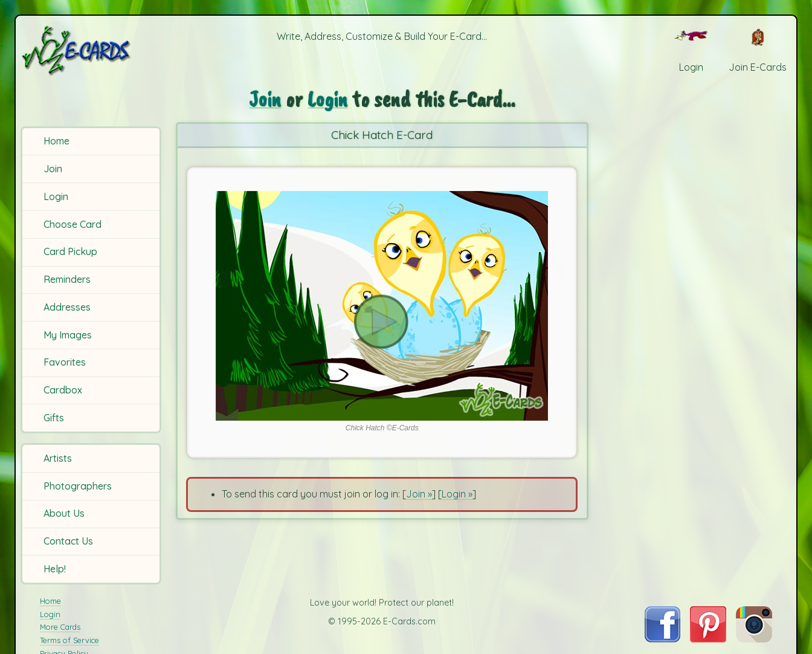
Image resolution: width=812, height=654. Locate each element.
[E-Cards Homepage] (93, 50)
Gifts (54, 418)
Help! (55, 569)
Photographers (78, 486)
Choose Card (72, 224)
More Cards (60, 627)
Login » (457, 494)
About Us (64, 513)
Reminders (67, 279)
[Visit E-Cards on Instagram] (754, 639)
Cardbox (63, 390)
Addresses (67, 307)
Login (56, 196)
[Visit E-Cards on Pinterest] (708, 639)
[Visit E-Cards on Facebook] (662, 639)
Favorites (65, 362)
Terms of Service (69, 640)
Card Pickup (70, 251)
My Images (68, 335)
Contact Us (68, 541)
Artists (58, 458)
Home (56, 141)
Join (53, 169)
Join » (419, 494)
